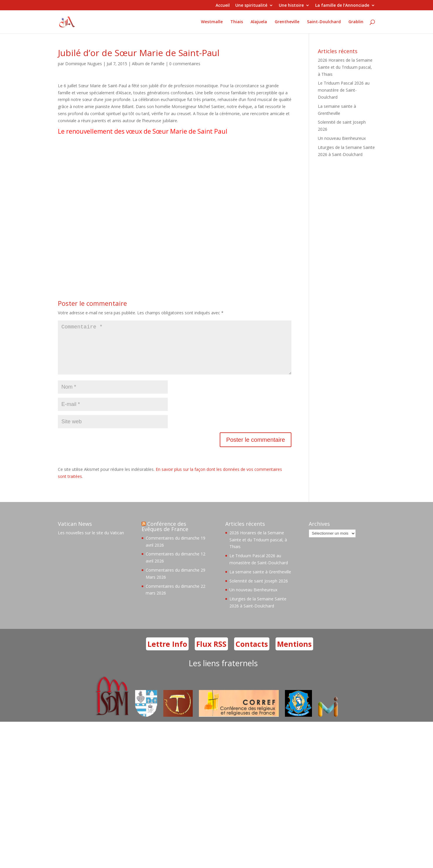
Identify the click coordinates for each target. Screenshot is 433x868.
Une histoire (291, 6)
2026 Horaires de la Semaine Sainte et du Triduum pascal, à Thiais (345, 67)
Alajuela (259, 22)
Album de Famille (148, 64)
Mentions (294, 653)
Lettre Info (167, 653)
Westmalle (212, 22)
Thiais (237, 22)
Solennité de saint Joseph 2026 (259, 590)
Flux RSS (211, 653)
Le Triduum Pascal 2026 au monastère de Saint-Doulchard (344, 90)
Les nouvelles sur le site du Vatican (91, 542)
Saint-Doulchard (324, 22)
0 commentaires (185, 64)
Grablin (356, 22)
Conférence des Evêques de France (165, 536)
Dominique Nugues (84, 64)
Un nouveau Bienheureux (342, 138)
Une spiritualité (251, 6)
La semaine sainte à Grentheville (260, 581)
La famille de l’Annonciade (342, 6)
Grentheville (287, 22)
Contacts (252, 653)
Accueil (223, 6)
